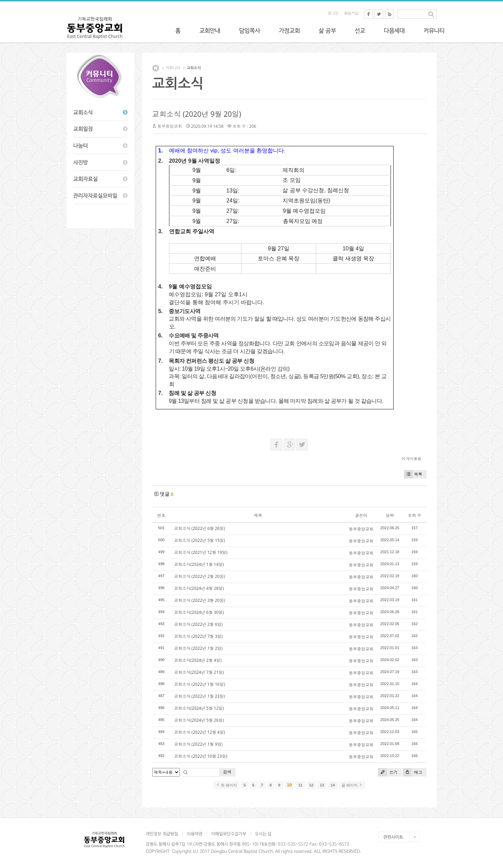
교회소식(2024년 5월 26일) (199, 720)
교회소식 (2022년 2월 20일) (200, 576)
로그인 (333, 14)
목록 (413, 474)
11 (300, 785)
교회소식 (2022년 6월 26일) (200, 528)
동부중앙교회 (170, 126)
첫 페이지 (226, 785)
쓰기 (388, 772)
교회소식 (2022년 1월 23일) (200, 696)
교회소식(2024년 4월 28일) (199, 588)
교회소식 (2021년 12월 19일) (201, 552)
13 (322, 785)
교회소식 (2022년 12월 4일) (200, 732)
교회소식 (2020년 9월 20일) (197, 114)
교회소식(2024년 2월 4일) (198, 660)
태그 (412, 772)
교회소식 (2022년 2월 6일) (199, 624)
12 (311, 785)
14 (333, 785)
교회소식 (194, 68)
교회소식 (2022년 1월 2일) (199, 648)
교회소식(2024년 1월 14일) (199, 564)
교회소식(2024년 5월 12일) (199, 708)
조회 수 (414, 515)
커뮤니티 (173, 68)
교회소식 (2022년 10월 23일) (201, 756)
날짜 (390, 515)
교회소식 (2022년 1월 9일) (199, 744)
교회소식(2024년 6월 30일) (199, 612)
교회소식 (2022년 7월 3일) (199, 636)
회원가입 (351, 14)
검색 (227, 772)
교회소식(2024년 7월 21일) (199, 672)
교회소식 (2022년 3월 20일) (200, 600)
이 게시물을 (411, 458)
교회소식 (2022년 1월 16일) (200, 684)
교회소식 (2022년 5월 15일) (200, 540)
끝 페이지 (352, 785)
